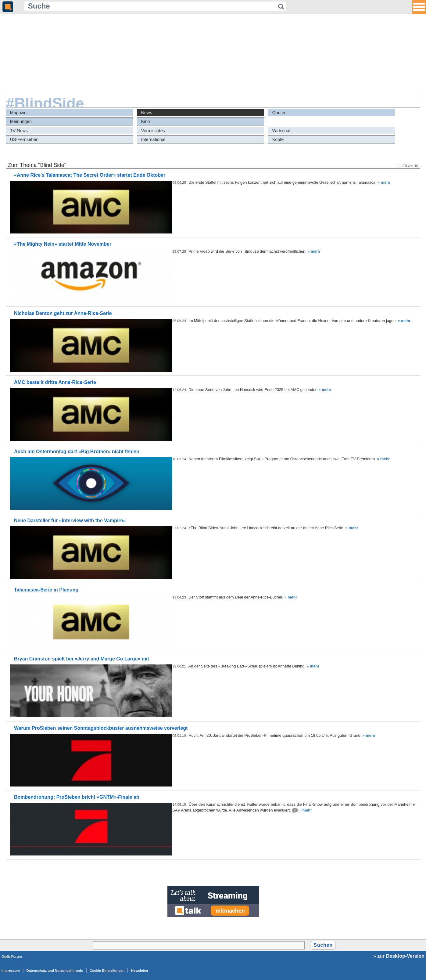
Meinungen (21, 121)
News (147, 113)
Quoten (279, 113)
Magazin (18, 113)
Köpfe (278, 139)
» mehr (384, 182)
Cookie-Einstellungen (107, 971)
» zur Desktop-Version (399, 956)
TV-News (19, 131)
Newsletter (140, 971)
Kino (146, 121)
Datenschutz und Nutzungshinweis (55, 971)
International (153, 139)
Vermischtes (153, 131)
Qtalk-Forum (12, 956)
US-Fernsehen (24, 139)
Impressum (11, 971)
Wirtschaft (282, 131)
